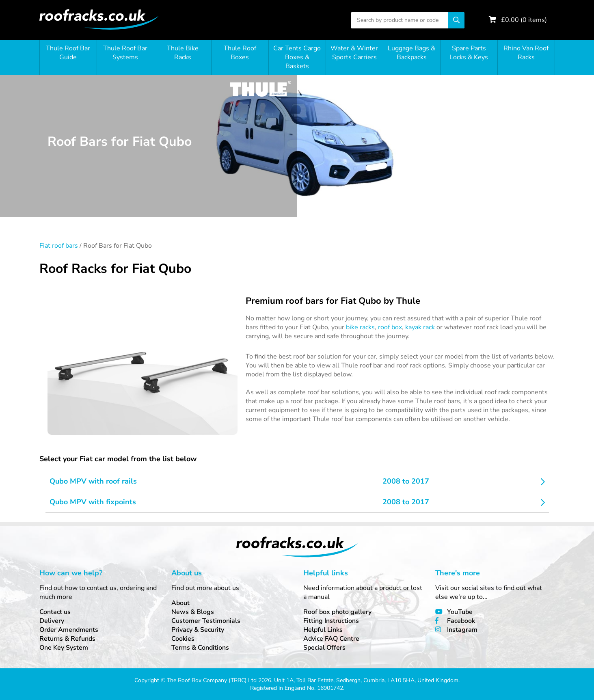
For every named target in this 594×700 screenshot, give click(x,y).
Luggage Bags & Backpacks (411, 53)
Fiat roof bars (59, 246)
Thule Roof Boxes (240, 53)
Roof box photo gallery (337, 612)
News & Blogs (193, 612)
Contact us (55, 612)
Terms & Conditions (200, 648)
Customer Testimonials (206, 621)
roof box (390, 327)
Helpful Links (323, 630)
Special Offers (324, 648)
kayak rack (420, 327)
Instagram (462, 630)
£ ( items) (524, 20)
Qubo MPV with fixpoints (93, 502)
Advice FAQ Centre (331, 639)
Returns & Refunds (67, 639)
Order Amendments (69, 630)
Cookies (183, 639)
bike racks (360, 327)
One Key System (64, 648)
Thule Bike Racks (183, 53)
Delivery (52, 621)
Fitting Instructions (331, 621)
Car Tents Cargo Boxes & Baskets (297, 57)
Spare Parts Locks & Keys (469, 53)
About (180, 603)
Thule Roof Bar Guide (68, 53)
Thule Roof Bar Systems (125, 53)
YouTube (460, 612)
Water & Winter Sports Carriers (354, 53)
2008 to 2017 (406, 481)
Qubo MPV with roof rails (93, 481)
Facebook (461, 621)
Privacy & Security (198, 630)
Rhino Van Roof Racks (526, 53)
